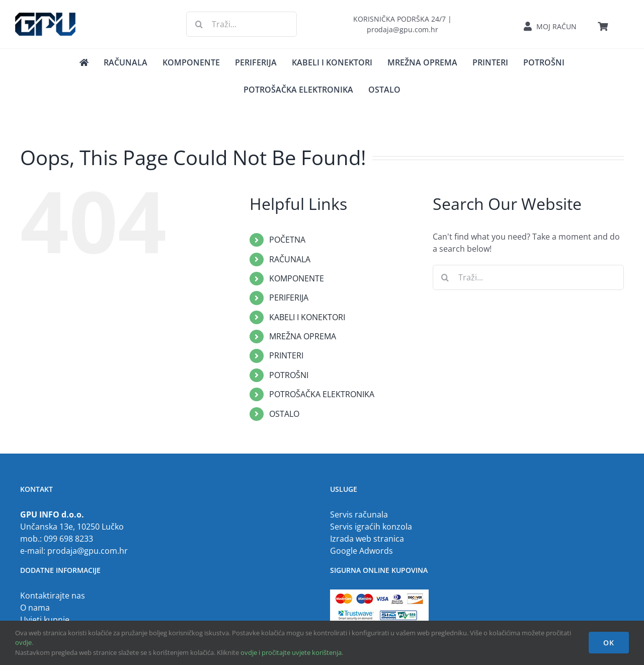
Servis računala (359, 514)
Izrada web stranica (367, 539)
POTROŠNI (289, 375)
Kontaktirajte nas (53, 596)
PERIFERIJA (289, 298)
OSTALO (284, 414)
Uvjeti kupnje (45, 620)
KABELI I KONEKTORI (307, 317)
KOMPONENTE (297, 278)
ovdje (23, 642)
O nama (35, 608)
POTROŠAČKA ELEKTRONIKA (322, 394)
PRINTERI (286, 355)
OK (609, 643)
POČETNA (287, 240)
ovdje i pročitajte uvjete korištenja (291, 652)
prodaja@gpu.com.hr (88, 551)
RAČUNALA (290, 259)
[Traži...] (241, 24)
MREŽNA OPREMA (303, 336)
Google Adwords (361, 551)
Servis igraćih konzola (371, 527)
